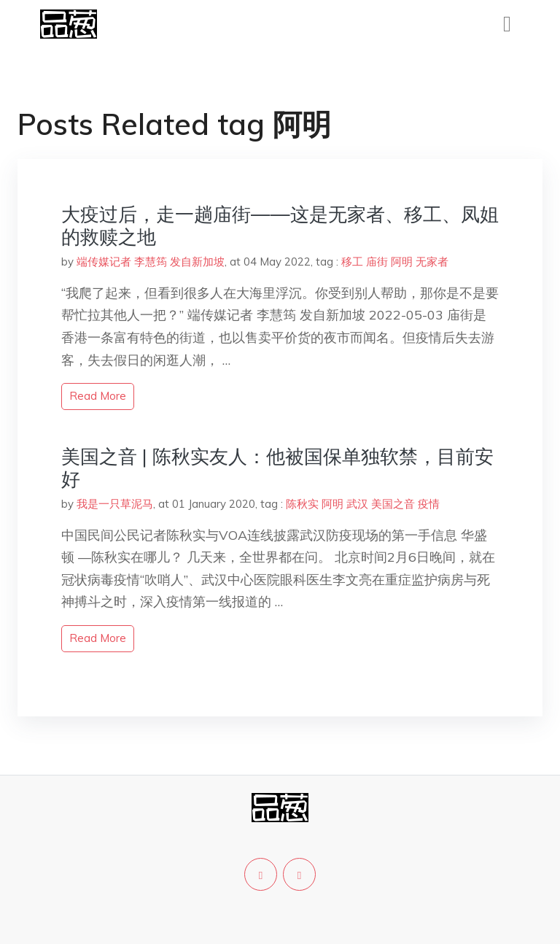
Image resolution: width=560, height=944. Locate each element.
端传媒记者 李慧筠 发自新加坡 (151, 262)
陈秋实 (302, 504)
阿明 (402, 262)
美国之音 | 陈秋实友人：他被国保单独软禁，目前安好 (277, 468)
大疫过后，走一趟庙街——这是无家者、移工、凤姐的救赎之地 (280, 225)
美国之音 (393, 504)
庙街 (377, 262)
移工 (352, 262)
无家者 (432, 262)
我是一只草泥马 (115, 504)
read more (98, 396)
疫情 (429, 504)
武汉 (357, 504)
